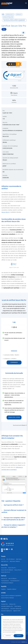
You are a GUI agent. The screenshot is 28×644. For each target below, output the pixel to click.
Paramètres (8, 636)
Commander (9, 29)
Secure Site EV (5, 212)
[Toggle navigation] (26, 3)
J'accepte (19, 636)
